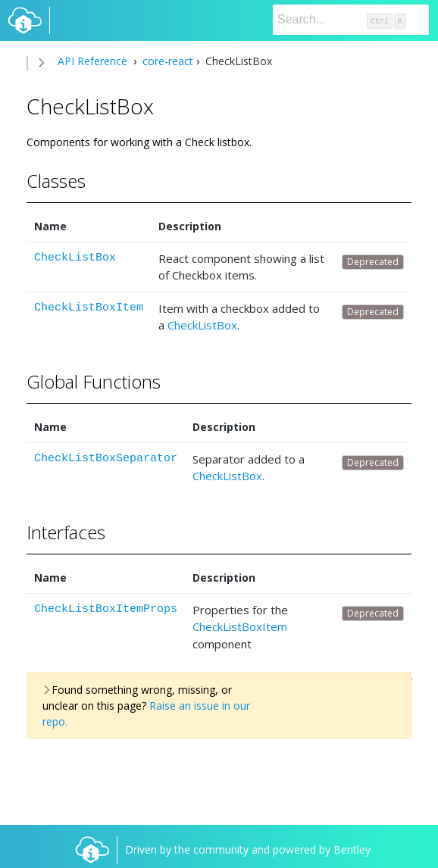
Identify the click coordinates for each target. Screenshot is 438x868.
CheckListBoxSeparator (106, 459)
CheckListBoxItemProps (106, 609)
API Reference (92, 61)
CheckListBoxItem (89, 308)
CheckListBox (75, 258)
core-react (166, 61)
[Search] (351, 20)
